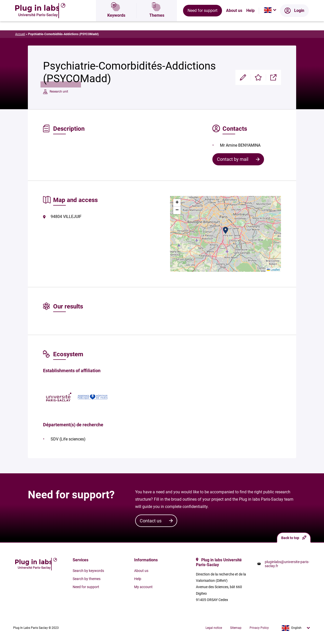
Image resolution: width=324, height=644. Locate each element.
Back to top (294, 538)
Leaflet (273, 270)
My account (143, 587)
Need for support (202, 21)
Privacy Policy (259, 628)
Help (250, 21)
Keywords (116, 21)
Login (294, 21)
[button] (226, 230)
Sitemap (236, 628)
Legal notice (214, 628)
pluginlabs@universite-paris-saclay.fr (287, 564)
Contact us (151, 521)
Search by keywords (88, 571)
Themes (157, 21)
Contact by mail (233, 159)
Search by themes (87, 579)
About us (234, 21)
